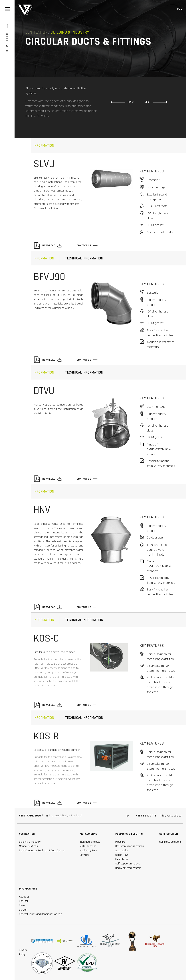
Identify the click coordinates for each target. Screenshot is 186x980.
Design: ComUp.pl (72, 815)
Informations (28, 889)
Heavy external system (128, 868)
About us (24, 897)
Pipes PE (120, 842)
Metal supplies (88, 846)
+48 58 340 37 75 (146, 816)
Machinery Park (88, 851)
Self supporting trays (128, 864)
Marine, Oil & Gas (28, 846)
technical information (84, 258)
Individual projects (90, 842)
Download (48, 246)
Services (84, 855)
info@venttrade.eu (171, 816)
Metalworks (88, 834)
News (22, 905)
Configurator (169, 834)
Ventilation (37, 32)
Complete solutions (170, 842)
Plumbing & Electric (129, 834)
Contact (24, 901)
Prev (122, 102)
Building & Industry (30, 842)
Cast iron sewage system (130, 846)
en (179, 9)
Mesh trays (122, 859)
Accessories (122, 851)
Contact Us (87, 246)
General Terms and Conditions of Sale (41, 914)
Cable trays (122, 855)
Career (23, 910)
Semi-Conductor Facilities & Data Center (42, 851)
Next (156, 102)
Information (44, 146)
